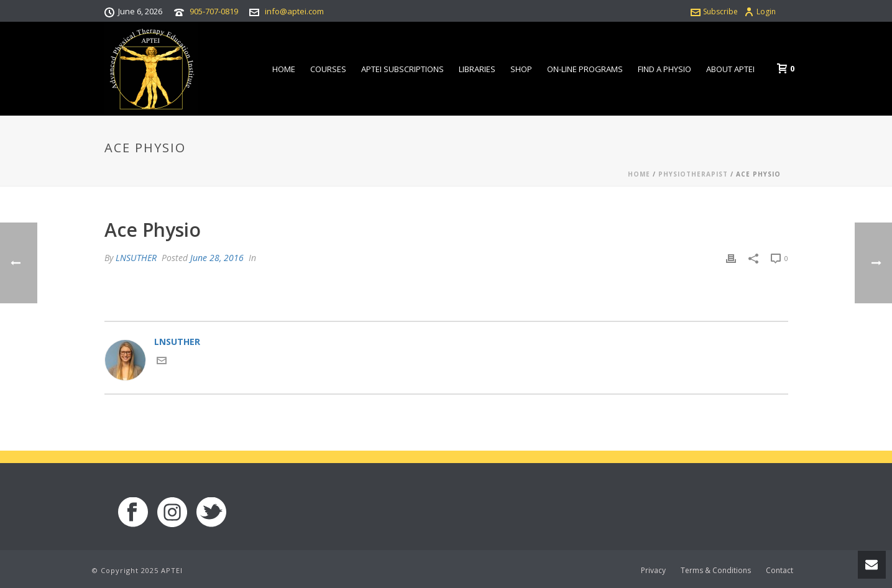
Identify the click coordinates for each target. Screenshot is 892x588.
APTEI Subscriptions (402, 69)
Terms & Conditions (716, 571)
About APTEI (730, 69)
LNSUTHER (136, 258)
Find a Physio (664, 69)
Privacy (653, 571)
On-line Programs (585, 69)
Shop (521, 69)
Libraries (477, 69)
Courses (328, 69)
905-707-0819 (214, 11)
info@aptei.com (294, 11)
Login (760, 11)
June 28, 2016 (217, 258)
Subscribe (714, 11)
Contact (779, 571)
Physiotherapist (693, 174)
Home (284, 69)
